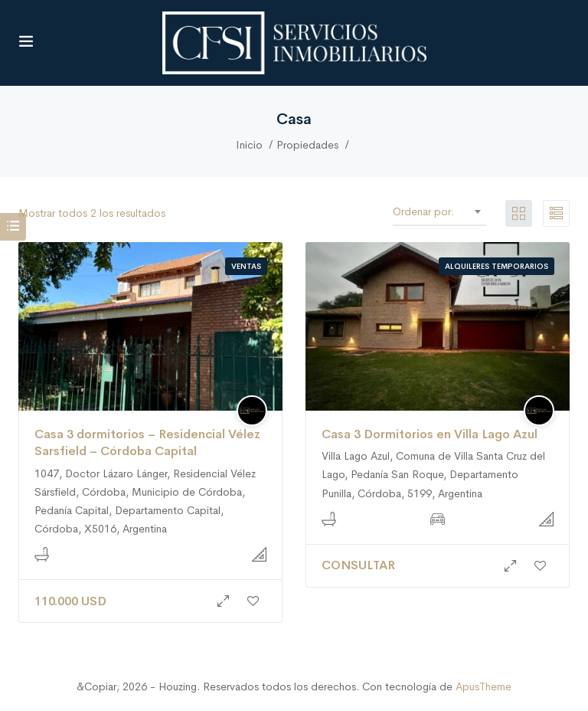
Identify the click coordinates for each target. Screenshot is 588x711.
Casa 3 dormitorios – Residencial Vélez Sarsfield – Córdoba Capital (147, 442)
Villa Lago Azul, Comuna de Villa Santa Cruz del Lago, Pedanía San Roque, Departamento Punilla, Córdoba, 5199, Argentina (433, 474)
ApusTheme (483, 686)
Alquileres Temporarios (497, 266)
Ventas (246, 266)
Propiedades (307, 145)
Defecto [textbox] (468, 211)
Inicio (249, 145)
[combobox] (472, 211)
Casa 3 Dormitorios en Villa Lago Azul (430, 434)
